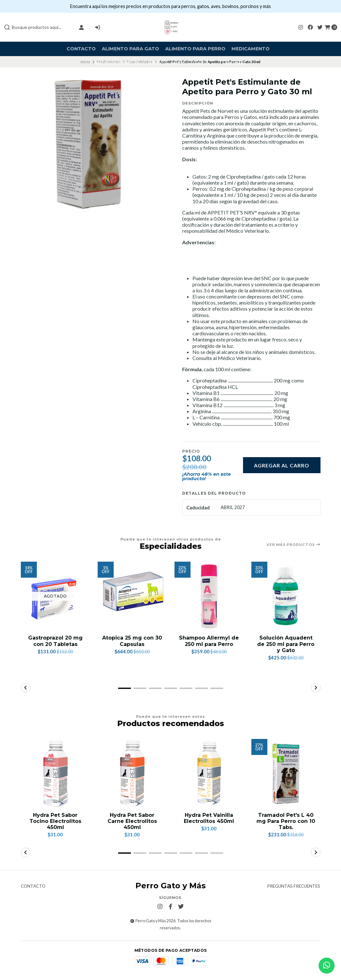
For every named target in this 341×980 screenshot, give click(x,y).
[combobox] (36, 27)
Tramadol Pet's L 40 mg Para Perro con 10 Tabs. (286, 821)
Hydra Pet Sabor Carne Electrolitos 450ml (132, 821)
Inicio (85, 62)
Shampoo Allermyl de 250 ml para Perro (209, 641)
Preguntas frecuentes (294, 886)
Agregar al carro (282, 465)
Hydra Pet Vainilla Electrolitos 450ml (209, 818)
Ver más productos (293, 545)
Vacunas (235, 63)
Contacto (81, 49)
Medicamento (251, 49)
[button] (125, 688)
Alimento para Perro (195, 49)
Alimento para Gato (130, 49)
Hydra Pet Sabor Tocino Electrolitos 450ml (55, 821)
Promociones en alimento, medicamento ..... (155, 63)
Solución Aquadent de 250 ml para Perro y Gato (286, 644)
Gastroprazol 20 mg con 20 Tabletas (55, 641)
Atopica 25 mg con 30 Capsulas (132, 641)
